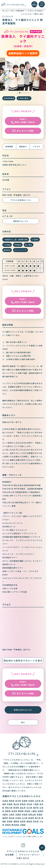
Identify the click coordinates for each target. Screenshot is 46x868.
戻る (23, 722)
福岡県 (16, 821)
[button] (41, 74)
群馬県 (23, 804)
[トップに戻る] (13, 4)
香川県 (38, 818)
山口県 (25, 818)
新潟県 (16, 808)
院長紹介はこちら (21, 221)
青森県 (12, 801)
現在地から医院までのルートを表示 (23, 660)
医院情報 (9, 146)
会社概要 (10, 855)
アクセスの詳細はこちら (21, 200)
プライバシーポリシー (30, 855)
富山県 (23, 808)
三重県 (34, 811)
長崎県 (29, 821)
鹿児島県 (15, 825)
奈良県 (25, 814)
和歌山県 (32, 814)
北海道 (5, 801)
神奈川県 (9, 808)
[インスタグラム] (23, 845)
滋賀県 (41, 811)
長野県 (8, 811)
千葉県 (36, 804)
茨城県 (10, 804)
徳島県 (31, 818)
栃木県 (16, 804)
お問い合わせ (23, 858)
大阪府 (12, 814)
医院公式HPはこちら (23, 710)
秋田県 (31, 801)
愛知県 (27, 811)
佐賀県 (23, 821)
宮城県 (25, 801)
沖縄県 (23, 825)
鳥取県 (40, 814)
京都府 (5, 814)
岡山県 (12, 818)
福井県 (36, 808)
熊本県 (36, 821)
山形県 (38, 801)
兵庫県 (18, 814)
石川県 (29, 808)
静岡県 (21, 811)
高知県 (10, 821)
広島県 (18, 818)
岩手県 (18, 801)
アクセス (37, 146)
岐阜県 (14, 811)
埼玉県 (29, 804)
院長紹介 (23, 146)
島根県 (5, 818)
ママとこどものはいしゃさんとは (23, 851)
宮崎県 (8, 825)
